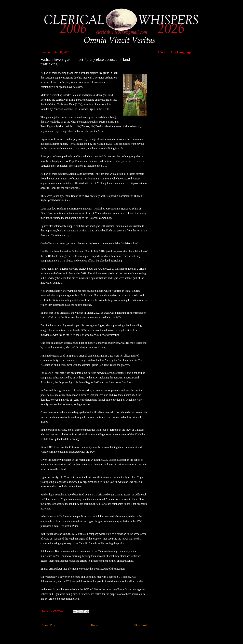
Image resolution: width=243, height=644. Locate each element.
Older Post (140, 625)
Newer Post (48, 625)
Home (95, 625)
